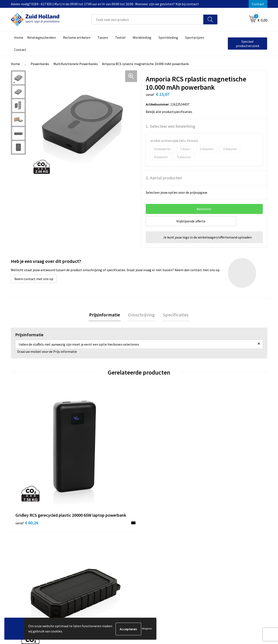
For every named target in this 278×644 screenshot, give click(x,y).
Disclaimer (214, 550)
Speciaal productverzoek (248, 44)
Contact (258, 4)
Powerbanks (40, 64)
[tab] (106, 315)
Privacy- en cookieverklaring (227, 543)
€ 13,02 (219, 471)
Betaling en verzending (129, 550)
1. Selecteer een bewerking (170, 126)
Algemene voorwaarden (224, 536)
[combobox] (147, 19)
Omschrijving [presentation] (141, 315)
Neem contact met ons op (34, 279)
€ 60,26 (27, 471)
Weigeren (147, 629)
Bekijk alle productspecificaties (170, 112)
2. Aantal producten (164, 178)
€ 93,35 (155, 464)
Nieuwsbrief (121, 543)
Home (15, 64)
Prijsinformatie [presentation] (106, 315)
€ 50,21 (91, 464)
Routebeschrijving (125, 556)
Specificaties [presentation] (174, 315)
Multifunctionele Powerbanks (76, 64)
